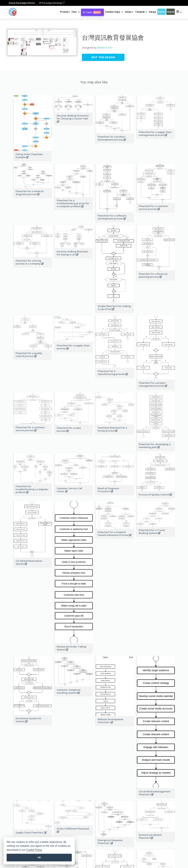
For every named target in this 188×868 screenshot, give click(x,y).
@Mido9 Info (105, 48)
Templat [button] (141, 12)
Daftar (161, 12)
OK (39, 857)
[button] (76, 12)
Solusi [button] (129, 12)
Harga (152, 12)
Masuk (171, 12)
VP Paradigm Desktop (52, 3)
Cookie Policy (34, 850)
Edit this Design (103, 57)
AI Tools (92, 12)
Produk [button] (65, 12)
